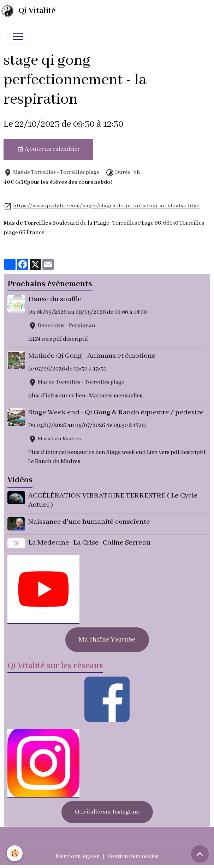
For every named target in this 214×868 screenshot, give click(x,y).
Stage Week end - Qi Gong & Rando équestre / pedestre (116, 412)
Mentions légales (78, 856)
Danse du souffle (55, 299)
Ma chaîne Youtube (107, 639)
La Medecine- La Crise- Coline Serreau (90, 542)
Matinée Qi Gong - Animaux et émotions (92, 356)
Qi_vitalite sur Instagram (107, 812)
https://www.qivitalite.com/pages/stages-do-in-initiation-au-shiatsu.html (106, 206)
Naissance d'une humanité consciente (90, 522)
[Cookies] (15, 853)
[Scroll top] (200, 854)
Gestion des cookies (133, 856)
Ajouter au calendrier (49, 149)
